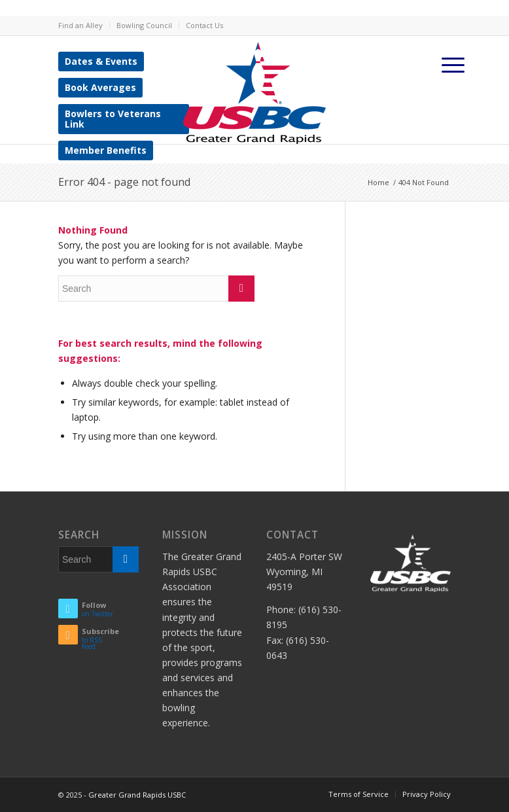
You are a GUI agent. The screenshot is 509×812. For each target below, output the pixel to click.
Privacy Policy (427, 794)
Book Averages (100, 87)
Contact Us (204, 25)
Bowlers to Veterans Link (113, 119)
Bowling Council (144, 25)
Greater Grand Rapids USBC (137, 795)
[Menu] (453, 65)
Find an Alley (80, 25)
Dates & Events (101, 61)
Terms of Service (359, 794)
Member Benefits (106, 150)
